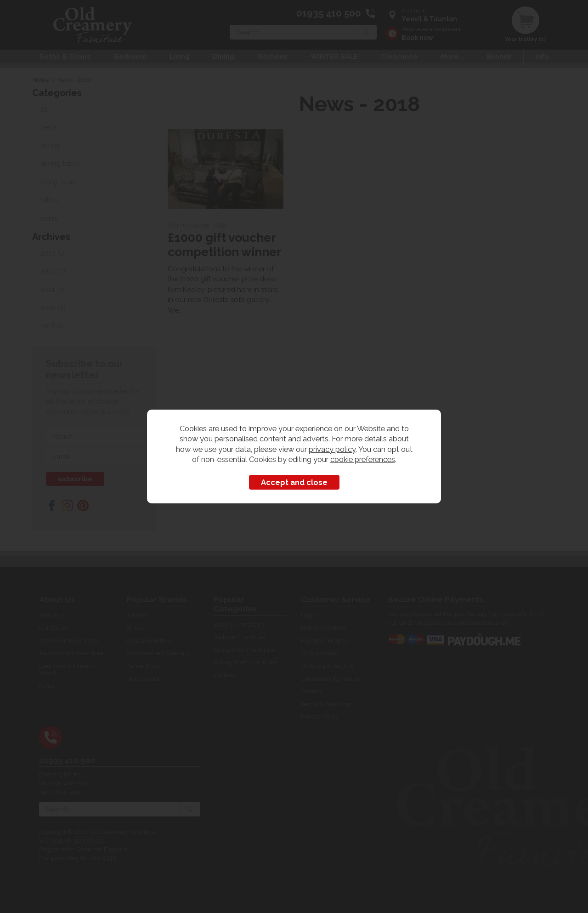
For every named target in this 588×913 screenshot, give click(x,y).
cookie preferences (363, 459)
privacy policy (332, 449)
